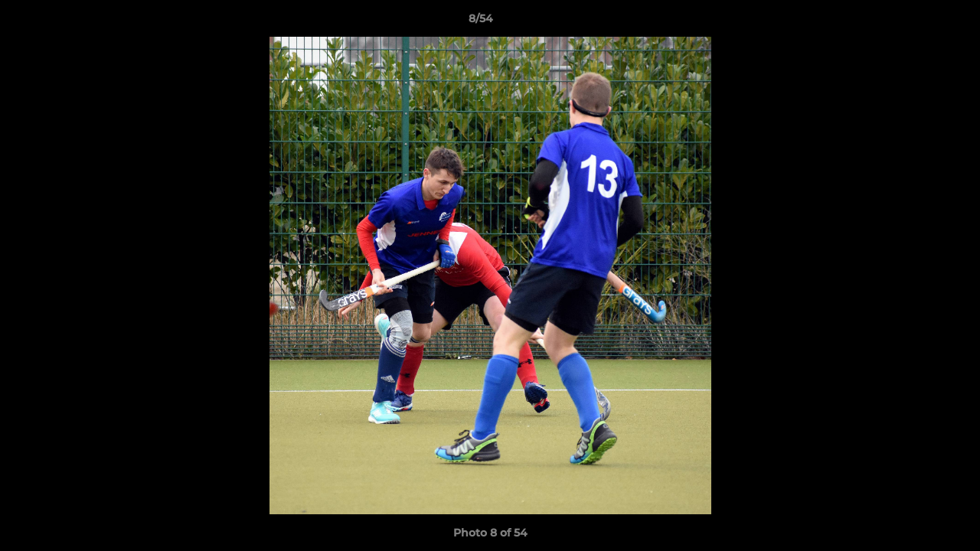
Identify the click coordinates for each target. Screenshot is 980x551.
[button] (916, 22)
